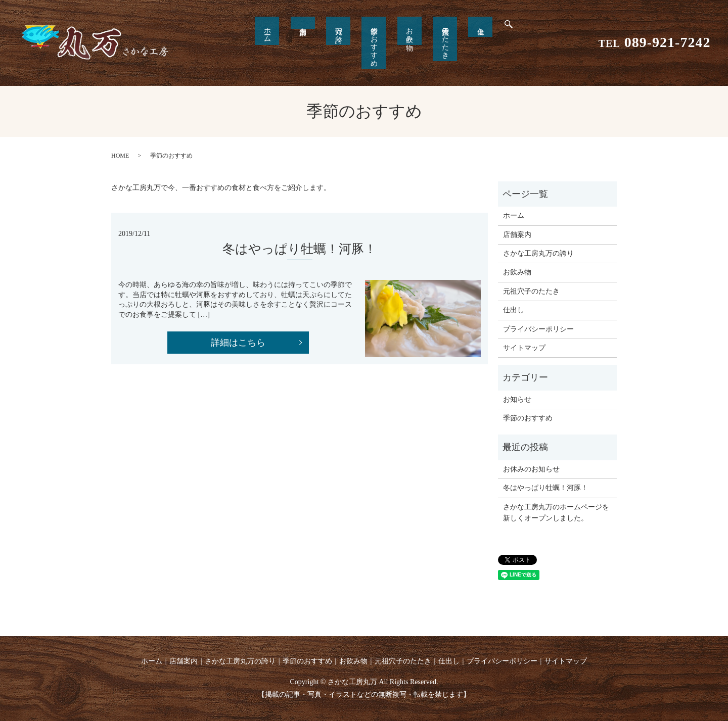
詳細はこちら (238, 343)
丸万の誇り (348, 31)
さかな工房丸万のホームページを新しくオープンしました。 (556, 513)
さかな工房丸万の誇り (538, 253)
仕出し (452, 29)
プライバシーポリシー (538, 329)
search (476, 30)
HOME (120, 156)
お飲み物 (400, 31)
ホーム (295, 31)
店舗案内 (517, 235)
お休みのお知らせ (531, 469)
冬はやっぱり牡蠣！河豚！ (545, 488)
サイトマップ (524, 348)
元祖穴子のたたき (426, 39)
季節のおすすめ (374, 43)
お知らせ (517, 399)
